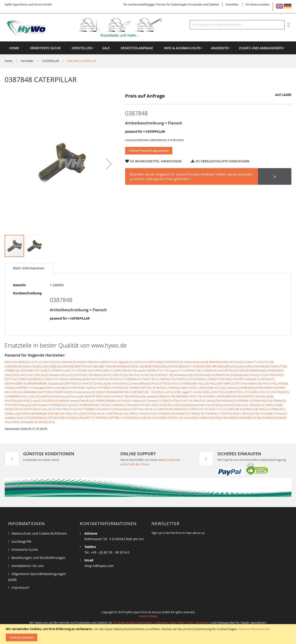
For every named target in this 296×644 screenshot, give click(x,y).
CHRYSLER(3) (101, 370)
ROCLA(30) (159, 405)
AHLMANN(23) (66, 362)
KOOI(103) (103, 392)
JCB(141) (213, 388)
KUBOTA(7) (137, 392)
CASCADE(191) (29, 370)
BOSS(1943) (204, 366)
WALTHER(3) (265, 418)
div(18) (149, 375)
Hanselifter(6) (141, 383)
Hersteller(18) (252, 383)
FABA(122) (52, 379)
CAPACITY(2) (279, 366)
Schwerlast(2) (122, 409)
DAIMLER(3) (275, 370)
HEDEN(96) (189, 383)
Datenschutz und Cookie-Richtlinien (39, 533)
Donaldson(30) (183, 375)
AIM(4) (82, 362)
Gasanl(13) (253, 379)
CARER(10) (12, 370)
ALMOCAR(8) (154, 362)
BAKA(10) (29, 366)
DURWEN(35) (221, 375)
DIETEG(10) (136, 375)
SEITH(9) (138, 409)
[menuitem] (82, 48)
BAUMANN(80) (117, 366)
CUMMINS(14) (211, 370)
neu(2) (37, 401)
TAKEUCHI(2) (148, 413)
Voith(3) (145, 418)
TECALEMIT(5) (180, 413)
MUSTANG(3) (13, 401)
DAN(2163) (12, 375)
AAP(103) (11, 362)
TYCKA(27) (280, 413)
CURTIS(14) (229, 370)
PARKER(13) (245, 401)
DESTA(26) (95, 375)
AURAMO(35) (14, 366)
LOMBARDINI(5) (16, 396)
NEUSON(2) (50, 401)
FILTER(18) (162, 379)
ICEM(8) (134, 388)
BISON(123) (136, 366)
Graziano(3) (55, 383)
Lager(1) (187, 392)
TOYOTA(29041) (231, 413)
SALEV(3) (242, 405)
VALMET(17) (87, 418)
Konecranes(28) (84, 392)
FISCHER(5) (178, 379)
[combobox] (237, 25)
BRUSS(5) (219, 366)
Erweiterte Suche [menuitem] (45, 48)
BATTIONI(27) (84, 366)
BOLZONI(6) (170, 366)
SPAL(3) (264, 409)
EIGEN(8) (237, 375)
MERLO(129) (167, 396)
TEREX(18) (197, 413)
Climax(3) (139, 370)
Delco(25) (67, 375)
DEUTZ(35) (121, 375)
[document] (149, 634)
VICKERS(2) (132, 418)
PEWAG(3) (279, 401)
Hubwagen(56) (41, 388)
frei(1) (229, 379)
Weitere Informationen (254, 629)
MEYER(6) (182, 396)
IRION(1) (162, 388)
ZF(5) (52, 422)
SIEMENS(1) (181, 409)
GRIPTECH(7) (73, 383)
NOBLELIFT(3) (170, 401)
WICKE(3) (280, 418)
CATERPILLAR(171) (63, 370)
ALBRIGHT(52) (108, 362)
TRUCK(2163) (251, 413)
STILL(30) (79, 413)
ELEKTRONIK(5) (273, 375)
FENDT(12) (117, 379)
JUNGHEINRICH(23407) (270, 388)
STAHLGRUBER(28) (34, 413)
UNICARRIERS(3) (35, 418)
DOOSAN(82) (203, 375)
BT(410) (231, 366)
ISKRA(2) (174, 388)
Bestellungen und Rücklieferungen (39, 558)
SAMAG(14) (256, 405)
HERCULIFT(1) (232, 383)
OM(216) (199, 401)
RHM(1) (146, 405)
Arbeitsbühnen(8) (196, 362)
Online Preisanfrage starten (149, 151)
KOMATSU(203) (63, 392)
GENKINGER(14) (15, 383)
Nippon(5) (139, 401)
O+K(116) (186, 401)
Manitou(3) (62, 396)
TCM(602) (164, 413)
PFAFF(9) (11, 405)
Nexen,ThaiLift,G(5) (82, 401)
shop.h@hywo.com (99, 566)
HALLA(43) (104, 383)
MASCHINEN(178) (116, 396)
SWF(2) (134, 413)
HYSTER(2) (104, 388)
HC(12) (176, 383)
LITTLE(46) (250, 392)
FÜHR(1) (239, 379)
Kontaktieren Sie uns (28, 566)
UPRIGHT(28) (56, 418)
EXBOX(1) (37, 379)
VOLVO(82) (159, 418)
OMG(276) (213, 401)
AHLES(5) (49, 362)
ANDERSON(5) (174, 362)
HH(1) (266, 383)
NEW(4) (64, 401)
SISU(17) (214, 409)
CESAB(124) (84, 370)
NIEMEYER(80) (105, 401)
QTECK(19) (75, 405)
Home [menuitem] (14, 48)
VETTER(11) (116, 418)
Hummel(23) (60, 388)
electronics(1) (253, 375)
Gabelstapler (144, 622)
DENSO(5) (81, 375)
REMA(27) (120, 405)
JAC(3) (203, 388)
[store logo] (91, 28)
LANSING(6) (201, 392)
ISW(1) (185, 388)
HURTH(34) (77, 388)
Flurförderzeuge (123, 622)
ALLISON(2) (137, 362)
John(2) (233, 388)
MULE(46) (267, 396)
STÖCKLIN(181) (96, 413)
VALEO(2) (72, 418)
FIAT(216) (148, 379)
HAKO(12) (89, 383)
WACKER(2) (230, 418)
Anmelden (232, 4)
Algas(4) (123, 362)
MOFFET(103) (251, 396)
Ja (275, 176)
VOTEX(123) (175, 418)
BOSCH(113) (187, 366)
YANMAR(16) (29, 422)
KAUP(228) (44, 392)
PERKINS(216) (263, 401)
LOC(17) (264, 392)
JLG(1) (224, 388)
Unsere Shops (148, 616)
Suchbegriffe (22, 541)
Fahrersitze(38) (79, 379)
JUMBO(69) (246, 388)
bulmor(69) (244, 366)
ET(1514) (10, 379)
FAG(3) (64, 379)
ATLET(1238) (266, 362)
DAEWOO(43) (258, 370)
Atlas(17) (251, 362)
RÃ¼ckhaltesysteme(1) (191, 405)
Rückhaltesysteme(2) (221, 405)
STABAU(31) (277, 409)
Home (9, 61)
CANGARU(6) (261, 366)
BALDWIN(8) (66, 366)
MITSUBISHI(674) (229, 396)
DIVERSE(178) (163, 375)
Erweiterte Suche (25, 550)
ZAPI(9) (43, 422)
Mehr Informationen (29, 268)
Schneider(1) (104, 409)
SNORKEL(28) (249, 409)
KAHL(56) (11, 392)
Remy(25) (134, 405)
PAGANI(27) (228, 401)
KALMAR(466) (27, 392)
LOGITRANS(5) (279, 392)
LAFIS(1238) (173, 392)
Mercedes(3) (149, 396)
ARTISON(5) (236, 362)
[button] (109, 164)
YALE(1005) (12, 422)
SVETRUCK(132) (118, 413)
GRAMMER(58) (37, 383)
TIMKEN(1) (212, 413)
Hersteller (27, 61)
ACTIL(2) (37, 362)
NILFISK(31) (124, 401)
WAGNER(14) (247, 418)
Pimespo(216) (27, 405)
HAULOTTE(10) (161, 383)
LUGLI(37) (34, 396)
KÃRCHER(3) (154, 392)
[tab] (29, 268)
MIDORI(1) (210, 396)
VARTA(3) (102, 418)
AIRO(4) (92, 362)
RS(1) (171, 405)
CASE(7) (45, 370)
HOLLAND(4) (279, 383)
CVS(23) (243, 370)
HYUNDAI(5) (120, 388)
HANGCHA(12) (121, 383)
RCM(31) (107, 405)
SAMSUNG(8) (274, 405)
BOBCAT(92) (153, 366)
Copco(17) (176, 370)
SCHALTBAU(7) (63, 409)
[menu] (148, 42)
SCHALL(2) (45, 409)
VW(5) (204, 418)
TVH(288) (266, 413)
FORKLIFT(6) (216, 379)
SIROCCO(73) (199, 409)
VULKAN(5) (191, 418)
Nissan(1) (153, 401)
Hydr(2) (91, 388)
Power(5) (43, 405)
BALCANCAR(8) (46, 366)
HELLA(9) (216, 383)
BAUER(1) (100, 366)
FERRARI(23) (133, 379)
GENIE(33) (268, 379)
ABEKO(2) (24, 362)
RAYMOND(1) (92, 405)
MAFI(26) (48, 396)
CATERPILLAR (51, 61)
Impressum (20, 587)
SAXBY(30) (12, 409)
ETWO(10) (24, 379)
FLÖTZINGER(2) (196, 379)
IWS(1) (194, 388)
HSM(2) (10, 388)
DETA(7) (108, 375)
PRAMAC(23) (58, 405)
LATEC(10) (217, 392)
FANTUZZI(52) (99, 379)
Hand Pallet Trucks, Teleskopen (189, 622)
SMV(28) (233, 409)
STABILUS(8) (13, 413)
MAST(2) (134, 396)
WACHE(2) (215, 418)
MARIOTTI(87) (94, 396)
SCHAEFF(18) (28, 409)
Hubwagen (161, 622)
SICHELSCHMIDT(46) (158, 409)
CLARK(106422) (121, 370)
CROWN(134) (192, 370)
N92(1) (27, 401)
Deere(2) (54, 375)
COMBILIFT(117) (157, 370)
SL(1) (224, 409)
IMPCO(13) (148, 388)
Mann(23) (77, 396)
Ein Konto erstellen (258, 4)
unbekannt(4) (14, 418)
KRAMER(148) (120, 392)
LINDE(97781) (233, 392)
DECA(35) (42, 375)
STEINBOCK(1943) (60, 413)
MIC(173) (196, 396)
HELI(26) (203, 383)
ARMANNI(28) (218, 362)
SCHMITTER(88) (84, 409)
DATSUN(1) (27, 375)
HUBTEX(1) (23, 388)
